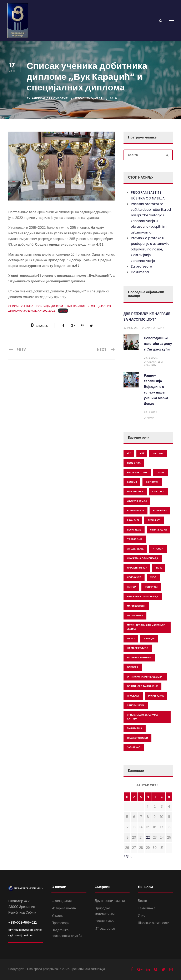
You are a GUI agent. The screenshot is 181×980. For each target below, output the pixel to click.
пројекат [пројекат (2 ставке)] (133, 696)
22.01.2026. (131, 328)
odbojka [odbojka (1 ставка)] (158, 491)
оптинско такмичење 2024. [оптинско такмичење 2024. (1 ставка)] (145, 677)
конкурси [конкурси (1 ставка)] (151, 587)
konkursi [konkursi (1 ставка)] (152, 482)
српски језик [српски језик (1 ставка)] (136, 705)
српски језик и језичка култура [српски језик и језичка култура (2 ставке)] (142, 717)
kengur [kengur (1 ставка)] (132, 482)
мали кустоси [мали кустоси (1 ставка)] (136, 606)
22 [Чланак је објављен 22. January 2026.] (148, 837)
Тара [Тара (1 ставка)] (159, 568)
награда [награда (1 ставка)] (149, 639)
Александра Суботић (50, 98)
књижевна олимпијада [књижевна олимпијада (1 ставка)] (143, 597)
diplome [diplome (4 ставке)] (158, 453)
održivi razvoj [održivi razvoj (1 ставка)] (137, 501)
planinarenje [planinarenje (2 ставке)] (135, 510)
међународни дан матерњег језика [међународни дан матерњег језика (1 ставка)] (146, 627)
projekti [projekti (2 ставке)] (133, 520)
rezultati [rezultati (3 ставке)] (154, 520)
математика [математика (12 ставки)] (135, 616)
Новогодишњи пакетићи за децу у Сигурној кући (158, 344)
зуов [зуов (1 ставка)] (153, 577)
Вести (142, 901)
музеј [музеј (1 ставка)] (131, 639)
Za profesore (141, 266)
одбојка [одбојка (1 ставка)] (133, 667)
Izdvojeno (84, 98)
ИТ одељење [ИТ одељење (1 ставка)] (135, 549)
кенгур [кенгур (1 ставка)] (131, 587)
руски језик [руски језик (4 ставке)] (156, 696)
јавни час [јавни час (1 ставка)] (134, 747)
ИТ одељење (105, 929)
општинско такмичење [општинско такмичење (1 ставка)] (142, 686)
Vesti (99, 98)
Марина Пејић (154, 328)
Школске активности (154, 923)
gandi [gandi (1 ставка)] (160, 472)
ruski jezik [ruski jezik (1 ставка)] (134, 530)
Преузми (63, 311)
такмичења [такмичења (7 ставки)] (135, 728)
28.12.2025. (151, 358)
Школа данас (62, 901)
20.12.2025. (151, 412)
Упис (142, 916)
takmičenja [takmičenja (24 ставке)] (135, 539)
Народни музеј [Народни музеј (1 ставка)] (137, 568)
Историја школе (64, 908)
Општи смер (104, 921)
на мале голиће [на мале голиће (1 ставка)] (138, 648)
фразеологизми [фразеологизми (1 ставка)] (138, 738)
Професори (60, 923)
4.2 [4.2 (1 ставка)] (129, 453)
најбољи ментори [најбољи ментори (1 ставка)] (139, 658)
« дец (127, 856)
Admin (151, 418)
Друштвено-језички (110, 901)
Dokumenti (140, 272)
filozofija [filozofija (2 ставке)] (134, 463)
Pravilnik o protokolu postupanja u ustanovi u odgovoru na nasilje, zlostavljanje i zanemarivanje (150, 249)
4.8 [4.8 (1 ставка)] (142, 453)
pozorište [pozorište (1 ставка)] (160, 510)
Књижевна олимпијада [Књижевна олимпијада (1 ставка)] (143, 558)
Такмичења (147, 908)
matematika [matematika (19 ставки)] (135, 491)
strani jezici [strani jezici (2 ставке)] (158, 530)
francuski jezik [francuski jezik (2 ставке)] (137, 472)
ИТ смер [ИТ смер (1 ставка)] (158, 549)
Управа (57, 916)
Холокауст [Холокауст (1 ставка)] (134, 577)
